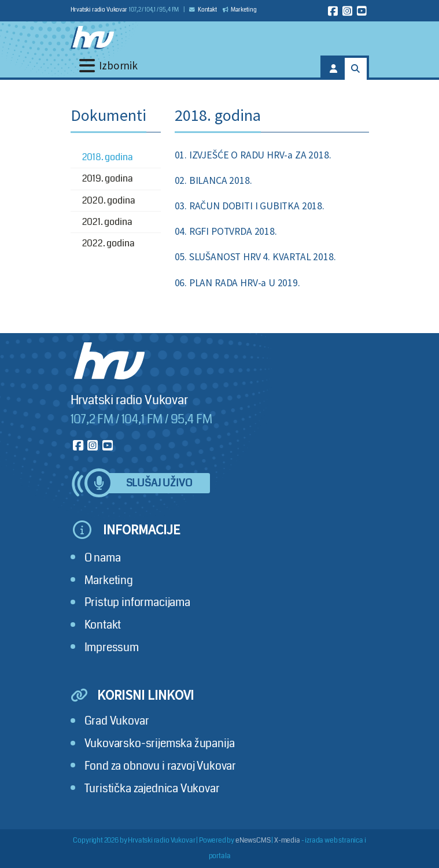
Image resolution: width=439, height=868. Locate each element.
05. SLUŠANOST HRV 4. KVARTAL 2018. (255, 257)
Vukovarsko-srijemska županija (160, 743)
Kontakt (203, 10)
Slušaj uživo (159, 483)
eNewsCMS (253, 841)
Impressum (112, 647)
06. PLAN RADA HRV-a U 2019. (237, 283)
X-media (287, 841)
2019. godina (108, 178)
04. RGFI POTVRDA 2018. (226, 231)
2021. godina (107, 222)
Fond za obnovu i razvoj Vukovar (161, 766)
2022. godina (108, 243)
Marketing (240, 10)
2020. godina (109, 200)
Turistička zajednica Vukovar (152, 788)
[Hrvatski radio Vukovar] (92, 38)
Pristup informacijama (137, 602)
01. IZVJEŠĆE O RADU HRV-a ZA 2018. (253, 155)
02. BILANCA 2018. (213, 180)
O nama (103, 558)
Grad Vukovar (117, 721)
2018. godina (108, 157)
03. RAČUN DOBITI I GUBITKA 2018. (250, 206)
